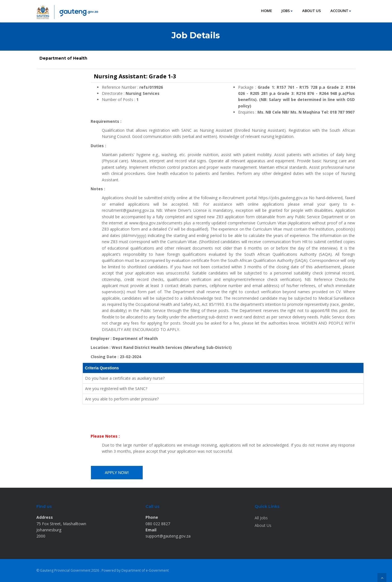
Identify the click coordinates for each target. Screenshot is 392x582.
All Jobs (261, 518)
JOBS (287, 11)
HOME (267, 11)
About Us (263, 525)
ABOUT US (312, 11)
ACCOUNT (341, 11)
